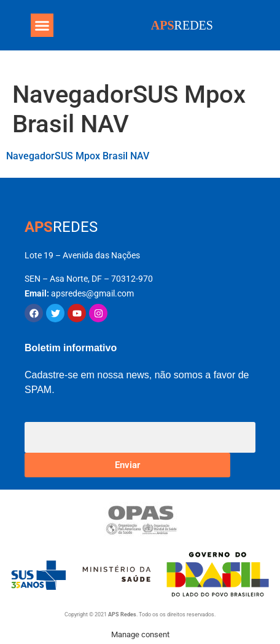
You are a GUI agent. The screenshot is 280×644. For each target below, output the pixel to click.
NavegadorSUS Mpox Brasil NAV (78, 156)
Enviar (127, 465)
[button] (42, 25)
